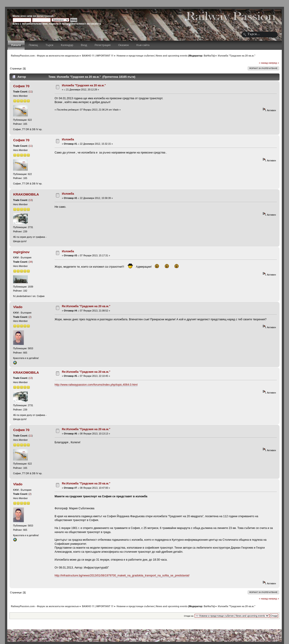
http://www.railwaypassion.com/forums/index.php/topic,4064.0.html (96, 385)
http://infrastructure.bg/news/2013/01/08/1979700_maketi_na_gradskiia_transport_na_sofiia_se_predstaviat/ (122, 576)
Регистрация (103, 45)
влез (23, 16)
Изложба (68, 139)
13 (31, 200)
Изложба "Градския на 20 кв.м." (84, 85)
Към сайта (143, 45)
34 (31, 262)
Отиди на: (189, 616)
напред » (274, 63)
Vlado (18, 307)
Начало (16, 45)
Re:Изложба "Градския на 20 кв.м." (86, 306)
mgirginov (21, 252)
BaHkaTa (209, 56)
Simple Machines (159, 635)
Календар (67, 45)
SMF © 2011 (143, 635)
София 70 (21, 86)
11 (31, 92)
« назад (263, 63)
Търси (49, 45)
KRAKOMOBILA (26, 194)
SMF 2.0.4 (130, 635)
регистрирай (45, 16)
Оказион (123, 45)
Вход (84, 45)
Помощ (33, 45)
